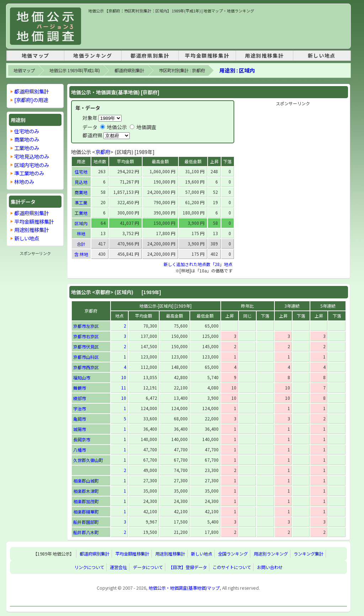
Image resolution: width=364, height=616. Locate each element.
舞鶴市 (80, 388)
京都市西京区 (86, 367)
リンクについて (89, 567)
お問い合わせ (270, 567)
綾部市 (80, 398)
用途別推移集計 (264, 55)
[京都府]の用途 (31, 100)
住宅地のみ (27, 131)
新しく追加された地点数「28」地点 (198, 264)
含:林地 (81, 254)
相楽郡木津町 (86, 491)
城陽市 (80, 429)
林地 (81, 233)
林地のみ (24, 182)
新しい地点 (322, 55)
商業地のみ (27, 139)
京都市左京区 (86, 326)
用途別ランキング (271, 554)
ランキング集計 (309, 554)
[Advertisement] (218, 30)
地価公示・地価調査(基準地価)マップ (184, 588)
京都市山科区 (86, 357)
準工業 (81, 203)
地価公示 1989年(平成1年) (75, 70)
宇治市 (80, 408)
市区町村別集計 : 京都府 (182, 70)
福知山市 (82, 378)
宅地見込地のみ (32, 156)
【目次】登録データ (188, 567)
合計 (81, 244)
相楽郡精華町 (86, 512)
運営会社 (118, 567)
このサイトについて (232, 567)
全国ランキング (233, 554)
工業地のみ (27, 148)
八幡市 (80, 450)
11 (124, 387)
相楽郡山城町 (86, 481)
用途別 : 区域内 (237, 70)
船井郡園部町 (86, 522)
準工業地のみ (29, 173)
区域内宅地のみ (32, 165)
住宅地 (81, 172)
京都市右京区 (86, 336)
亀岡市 (80, 419)
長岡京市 (82, 439)
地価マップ (36, 55)
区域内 (81, 223)
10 (124, 377)
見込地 (81, 182)
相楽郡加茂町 (86, 501)
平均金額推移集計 (207, 55)
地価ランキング (93, 55)
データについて (148, 567)
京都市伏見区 (86, 347)
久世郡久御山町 (88, 460)
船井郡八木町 (86, 532)
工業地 (81, 213)
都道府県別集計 (150, 55)
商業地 (81, 192)
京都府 (103, 152)
